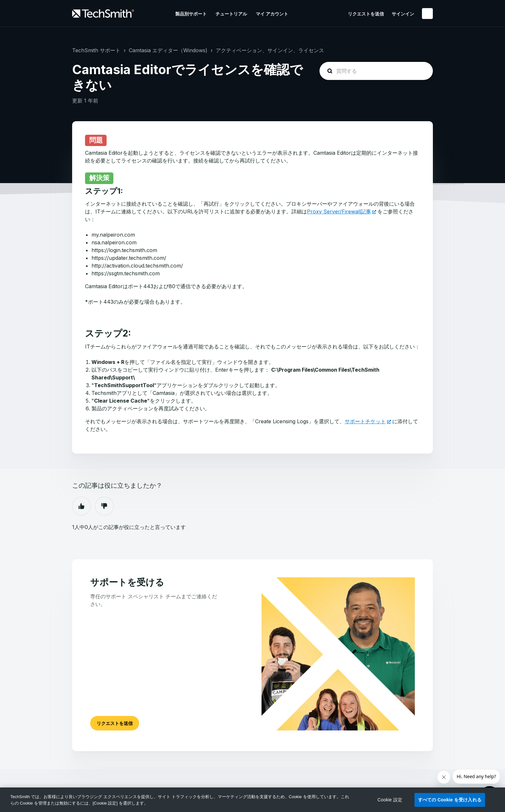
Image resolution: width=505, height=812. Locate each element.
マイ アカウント (272, 14)
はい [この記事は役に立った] (81, 506)
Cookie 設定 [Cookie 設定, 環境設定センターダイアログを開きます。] (390, 800)
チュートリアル (231, 14)
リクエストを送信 (366, 14)
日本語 (427, 14)
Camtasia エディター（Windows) (168, 50)
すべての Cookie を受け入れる (450, 800)
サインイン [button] (403, 14)
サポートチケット (365, 421)
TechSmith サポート (96, 50)
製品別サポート (191, 14)
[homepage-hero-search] (376, 71)
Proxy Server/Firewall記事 (339, 211)
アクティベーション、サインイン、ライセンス (270, 50)
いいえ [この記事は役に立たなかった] (104, 506)
